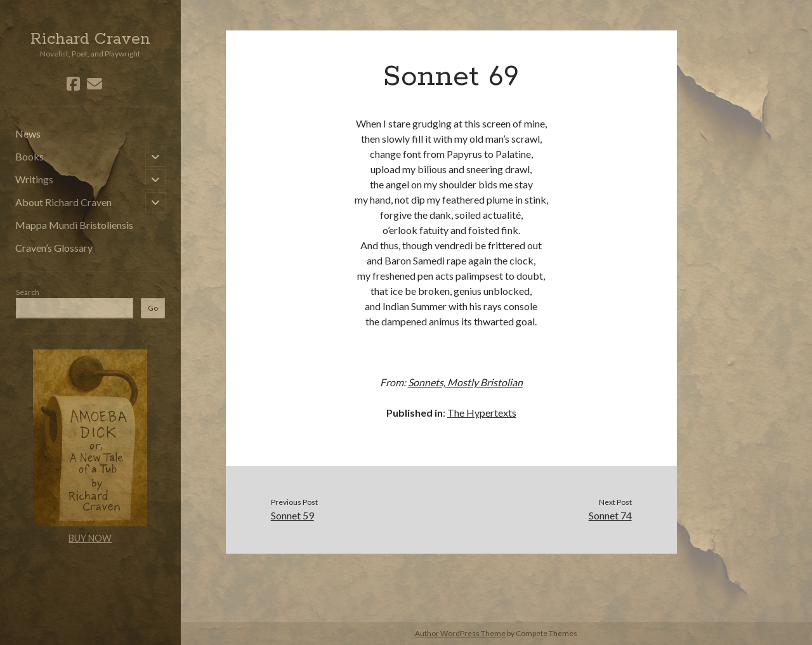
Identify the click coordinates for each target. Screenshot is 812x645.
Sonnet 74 (610, 515)
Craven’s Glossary (54, 248)
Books (29, 156)
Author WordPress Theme (460, 633)
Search (28, 292)
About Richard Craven (63, 202)
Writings (34, 179)
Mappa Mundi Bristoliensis (74, 225)
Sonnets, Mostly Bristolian (465, 382)
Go (153, 308)
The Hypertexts (482, 413)
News (28, 134)
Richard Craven (90, 39)
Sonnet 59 (292, 515)
